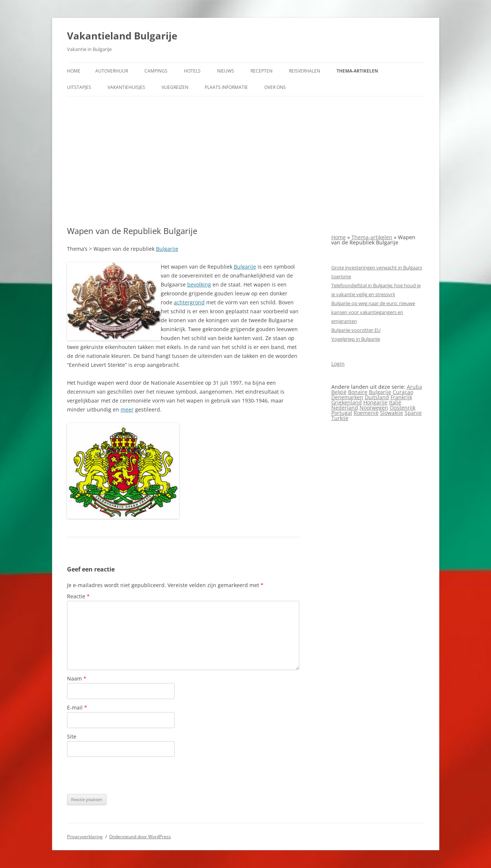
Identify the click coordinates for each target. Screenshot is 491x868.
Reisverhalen (305, 71)
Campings (156, 71)
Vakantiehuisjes (126, 87)
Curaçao (403, 392)
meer (127, 409)
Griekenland (347, 402)
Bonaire (358, 392)
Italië (395, 402)
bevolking (199, 284)
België (339, 392)
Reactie (78, 596)
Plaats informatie (226, 87)
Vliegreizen (175, 87)
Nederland (345, 408)
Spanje (413, 413)
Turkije (340, 418)
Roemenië (366, 413)
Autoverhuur (112, 71)
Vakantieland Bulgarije (122, 36)
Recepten (262, 71)
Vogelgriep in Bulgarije (356, 339)
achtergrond (189, 302)
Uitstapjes (79, 87)
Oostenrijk (403, 408)
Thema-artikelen (357, 71)
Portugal (342, 413)
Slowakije (392, 413)
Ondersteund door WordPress (140, 837)
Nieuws (226, 71)
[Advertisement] (246, 161)
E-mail (77, 707)
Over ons (275, 87)
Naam (77, 678)
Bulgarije (167, 249)
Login (338, 364)
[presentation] (124, 775)
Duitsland (377, 397)
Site (72, 736)
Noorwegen (374, 408)
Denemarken (347, 397)
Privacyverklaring (85, 837)
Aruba (415, 387)
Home (74, 71)
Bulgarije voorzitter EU (356, 330)
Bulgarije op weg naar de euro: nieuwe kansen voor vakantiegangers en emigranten (373, 312)
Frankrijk (401, 397)
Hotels (192, 71)
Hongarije (375, 402)
